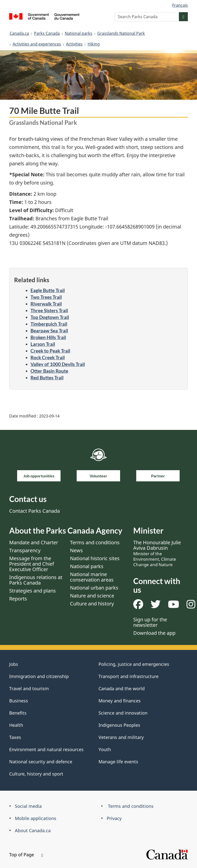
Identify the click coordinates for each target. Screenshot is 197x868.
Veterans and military (121, 737)
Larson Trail (43, 344)
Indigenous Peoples (119, 725)
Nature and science (92, 596)
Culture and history (92, 604)
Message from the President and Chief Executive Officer (32, 564)
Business (19, 701)
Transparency (25, 550)
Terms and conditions (95, 542)
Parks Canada (47, 33)
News (76, 550)
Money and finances (120, 701)
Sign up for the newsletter (150, 622)
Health (16, 725)
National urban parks (94, 588)
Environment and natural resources (46, 749)
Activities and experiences (37, 44)
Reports (18, 599)
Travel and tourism (29, 688)
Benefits (18, 713)
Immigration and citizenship (39, 676)
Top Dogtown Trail (50, 317)
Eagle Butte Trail (48, 290)
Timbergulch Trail (49, 324)
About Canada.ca (33, 830)
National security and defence (41, 762)
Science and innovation (123, 713)
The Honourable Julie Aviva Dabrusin (157, 553)
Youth (105, 749)
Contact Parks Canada (34, 511)
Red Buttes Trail (47, 378)
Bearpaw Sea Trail (49, 331)
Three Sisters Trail (49, 310)
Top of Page (26, 855)
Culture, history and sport (36, 774)
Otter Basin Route (49, 371)
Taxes (15, 737)
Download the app (154, 633)
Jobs (14, 664)
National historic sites (95, 558)
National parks (79, 33)
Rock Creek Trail (48, 357)
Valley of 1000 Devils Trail (58, 364)
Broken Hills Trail (48, 337)
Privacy (114, 818)
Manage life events (118, 762)
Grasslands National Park (121, 33)
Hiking (94, 44)
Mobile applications (36, 818)
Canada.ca (19, 33)
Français (180, 5)
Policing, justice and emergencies (134, 664)
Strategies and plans (33, 591)
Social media (28, 806)
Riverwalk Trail (46, 304)
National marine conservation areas (92, 577)
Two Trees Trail (46, 297)
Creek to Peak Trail (50, 351)
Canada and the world (122, 688)
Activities (74, 44)
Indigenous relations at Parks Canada (36, 580)
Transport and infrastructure (129, 676)
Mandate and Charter (34, 542)
